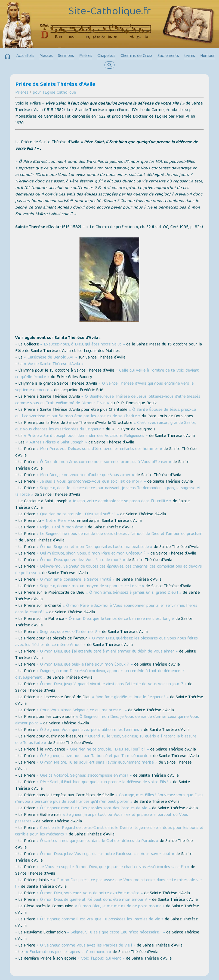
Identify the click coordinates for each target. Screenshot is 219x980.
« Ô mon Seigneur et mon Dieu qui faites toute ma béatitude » (94, 547)
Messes (46, 56)
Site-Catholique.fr (110, 12)
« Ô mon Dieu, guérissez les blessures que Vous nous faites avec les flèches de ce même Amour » (107, 642)
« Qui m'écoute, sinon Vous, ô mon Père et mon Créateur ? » (93, 554)
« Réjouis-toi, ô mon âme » (61, 528)
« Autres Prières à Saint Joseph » (56, 443)
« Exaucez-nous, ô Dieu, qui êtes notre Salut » (82, 345)
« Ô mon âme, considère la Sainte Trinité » (75, 580)
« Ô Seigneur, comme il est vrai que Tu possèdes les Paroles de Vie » (100, 920)
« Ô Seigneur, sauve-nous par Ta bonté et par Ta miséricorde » (94, 756)
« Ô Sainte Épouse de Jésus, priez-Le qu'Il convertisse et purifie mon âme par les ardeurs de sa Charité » (106, 413)
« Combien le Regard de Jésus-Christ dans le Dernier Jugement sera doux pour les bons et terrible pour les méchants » (109, 831)
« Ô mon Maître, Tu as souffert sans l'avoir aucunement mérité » (97, 763)
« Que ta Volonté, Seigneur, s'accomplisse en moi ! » (84, 776)
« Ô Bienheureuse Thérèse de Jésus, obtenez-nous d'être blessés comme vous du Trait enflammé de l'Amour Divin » (108, 400)
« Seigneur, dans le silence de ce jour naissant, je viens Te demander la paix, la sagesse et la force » (108, 492)
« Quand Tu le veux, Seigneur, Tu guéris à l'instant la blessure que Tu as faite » (106, 740)
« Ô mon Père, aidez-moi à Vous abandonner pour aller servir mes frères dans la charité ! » (106, 609)
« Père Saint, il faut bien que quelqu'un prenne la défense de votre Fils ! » (104, 782)
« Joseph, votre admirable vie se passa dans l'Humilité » (120, 501)
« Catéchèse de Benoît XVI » (50, 358)
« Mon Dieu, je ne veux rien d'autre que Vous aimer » (85, 475)
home (8, 57)
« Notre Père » (56, 521)
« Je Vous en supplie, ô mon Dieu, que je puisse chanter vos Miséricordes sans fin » (113, 867)
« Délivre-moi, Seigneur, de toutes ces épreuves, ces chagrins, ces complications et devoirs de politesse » (109, 570)
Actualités (25, 56)
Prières (86, 56)
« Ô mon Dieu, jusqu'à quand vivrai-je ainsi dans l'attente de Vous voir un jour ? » (112, 684)
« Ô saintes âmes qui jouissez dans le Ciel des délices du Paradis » (97, 841)
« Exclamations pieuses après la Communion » (69, 952)
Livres (190, 56)
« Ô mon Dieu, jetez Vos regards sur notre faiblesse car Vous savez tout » (105, 854)
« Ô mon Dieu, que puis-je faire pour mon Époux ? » (85, 665)
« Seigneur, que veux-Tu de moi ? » (69, 632)
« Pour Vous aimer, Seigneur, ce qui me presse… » (82, 710)
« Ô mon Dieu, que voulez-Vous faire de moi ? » (81, 560)
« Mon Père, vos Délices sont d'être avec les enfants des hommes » (99, 449)
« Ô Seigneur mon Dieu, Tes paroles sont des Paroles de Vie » (94, 808)
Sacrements (168, 56)
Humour (208, 56)
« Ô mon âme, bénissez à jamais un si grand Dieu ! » (134, 593)
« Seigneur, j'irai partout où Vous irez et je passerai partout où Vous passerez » (102, 818)
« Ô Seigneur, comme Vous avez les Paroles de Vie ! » (86, 946)
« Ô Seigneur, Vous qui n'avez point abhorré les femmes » (90, 730)
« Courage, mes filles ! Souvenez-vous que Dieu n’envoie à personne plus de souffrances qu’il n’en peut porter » (109, 799)
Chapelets (106, 56)
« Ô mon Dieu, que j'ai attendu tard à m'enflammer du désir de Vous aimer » (107, 652)
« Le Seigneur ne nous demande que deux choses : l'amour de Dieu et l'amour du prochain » (109, 537)
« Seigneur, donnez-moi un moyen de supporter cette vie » (90, 586)
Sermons (66, 56)
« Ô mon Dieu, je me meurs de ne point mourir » (120, 906)
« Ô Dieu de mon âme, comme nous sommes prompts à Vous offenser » (104, 462)
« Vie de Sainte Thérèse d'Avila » (54, 364)
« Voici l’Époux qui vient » (101, 959)
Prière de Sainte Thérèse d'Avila (55, 85)
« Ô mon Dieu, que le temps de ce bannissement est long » (120, 619)
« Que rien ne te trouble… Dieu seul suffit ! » (78, 514)
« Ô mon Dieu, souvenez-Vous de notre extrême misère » (90, 893)
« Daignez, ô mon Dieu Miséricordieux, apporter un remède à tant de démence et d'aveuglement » (100, 675)
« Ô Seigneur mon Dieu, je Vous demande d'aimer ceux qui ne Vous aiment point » (107, 720)
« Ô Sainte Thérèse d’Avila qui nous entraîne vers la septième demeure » (104, 387)
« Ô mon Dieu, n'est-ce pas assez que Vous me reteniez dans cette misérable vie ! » (108, 884)
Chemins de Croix (136, 56)
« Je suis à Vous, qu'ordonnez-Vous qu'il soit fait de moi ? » (91, 482)
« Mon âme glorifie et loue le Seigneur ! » (130, 697)
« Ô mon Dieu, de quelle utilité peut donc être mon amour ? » (94, 900)
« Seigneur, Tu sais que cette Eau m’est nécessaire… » (116, 933)
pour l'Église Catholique (54, 93)
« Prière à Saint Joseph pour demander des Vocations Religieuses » (86, 436)
